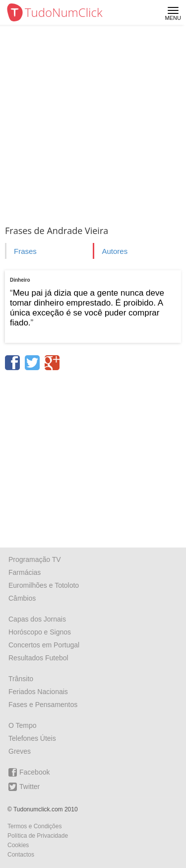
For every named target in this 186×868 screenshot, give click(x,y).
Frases (25, 251)
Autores (115, 251)
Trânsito (21, 679)
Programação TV (35, 559)
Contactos (21, 855)
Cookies (18, 845)
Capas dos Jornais (37, 619)
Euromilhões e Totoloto (44, 585)
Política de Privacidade (38, 836)
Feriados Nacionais (38, 692)
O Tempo (23, 725)
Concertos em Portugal (44, 645)
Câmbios (22, 598)
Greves (20, 751)
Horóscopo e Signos (40, 632)
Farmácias (25, 572)
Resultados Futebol (38, 658)
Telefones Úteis (32, 738)
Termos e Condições (34, 826)
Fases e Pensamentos (43, 705)
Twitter (24, 787)
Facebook (29, 772)
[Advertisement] (93, 123)
